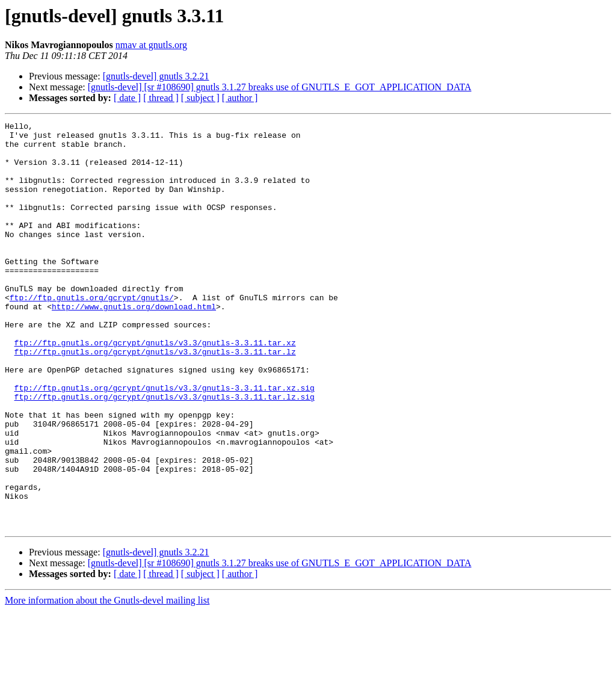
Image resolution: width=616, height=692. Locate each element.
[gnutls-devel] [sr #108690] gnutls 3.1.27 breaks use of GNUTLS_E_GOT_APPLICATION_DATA (280, 87)
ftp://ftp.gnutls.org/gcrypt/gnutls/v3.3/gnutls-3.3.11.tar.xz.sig (165, 442)
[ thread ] (161, 98)
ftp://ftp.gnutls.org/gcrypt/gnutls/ (92, 333)
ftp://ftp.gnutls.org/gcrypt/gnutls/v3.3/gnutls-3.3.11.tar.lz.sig (165, 453)
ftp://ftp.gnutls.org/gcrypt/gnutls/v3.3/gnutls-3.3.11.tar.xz (155, 388)
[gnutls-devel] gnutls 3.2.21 (156, 76)
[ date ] (127, 98)
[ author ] (240, 98)
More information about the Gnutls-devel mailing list (107, 681)
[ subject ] (200, 98)
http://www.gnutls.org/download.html (134, 344)
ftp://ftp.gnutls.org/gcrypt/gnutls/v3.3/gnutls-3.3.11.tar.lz (155, 398)
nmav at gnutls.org (151, 45)
